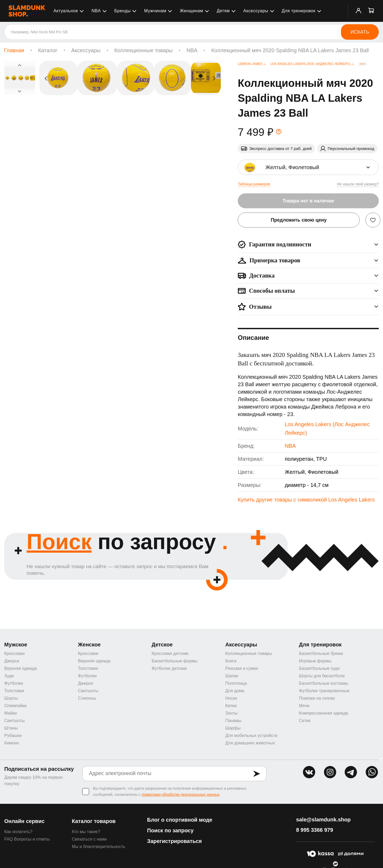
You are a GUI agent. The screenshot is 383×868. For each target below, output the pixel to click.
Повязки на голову (317, 699)
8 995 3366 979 (315, 830)
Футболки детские (169, 669)
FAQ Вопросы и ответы (27, 840)
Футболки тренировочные (324, 691)
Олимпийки (15, 706)
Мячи (304, 706)
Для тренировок (299, 11)
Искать (360, 32)
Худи (9, 676)
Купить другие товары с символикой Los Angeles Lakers (306, 500)
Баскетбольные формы (175, 661)
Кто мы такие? (86, 832)
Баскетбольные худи (319, 669)
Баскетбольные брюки (321, 654)
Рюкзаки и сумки (242, 669)
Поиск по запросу (170, 831)
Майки (11, 714)
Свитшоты (14, 721)
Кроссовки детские (170, 654)
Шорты (11, 699)
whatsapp (372, 773)
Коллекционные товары (144, 50)
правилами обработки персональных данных (180, 795)
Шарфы (233, 729)
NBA (96, 11)
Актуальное (66, 11)
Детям (223, 11)
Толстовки (14, 691)
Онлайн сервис (24, 822)
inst (330, 773)
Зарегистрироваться (174, 842)
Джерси (12, 661)
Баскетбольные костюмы (324, 684)
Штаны (11, 729)
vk (309, 773)
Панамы (233, 721)
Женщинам (191, 11)
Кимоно (12, 743)
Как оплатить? (18, 832)
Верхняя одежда (20, 669)
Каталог (48, 50)
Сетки (305, 721)
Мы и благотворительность (98, 847)
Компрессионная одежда (324, 714)
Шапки (232, 676)
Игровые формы (315, 661)
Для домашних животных (250, 743)
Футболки (14, 684)
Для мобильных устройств (251, 736)
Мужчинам (155, 11)
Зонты (231, 714)
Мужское (16, 645)
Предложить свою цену (299, 220)
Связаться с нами (89, 840)
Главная (14, 50)
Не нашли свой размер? (358, 184)
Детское (162, 645)
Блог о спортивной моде (180, 820)
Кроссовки (14, 654)
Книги (231, 661)
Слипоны (87, 699)
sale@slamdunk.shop (323, 820)
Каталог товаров (94, 822)
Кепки (231, 706)
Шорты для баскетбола (322, 676)
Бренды (123, 11)
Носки (231, 699)
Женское (89, 645)
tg (351, 773)
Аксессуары (256, 11)
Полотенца (236, 684)
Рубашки (13, 736)
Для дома (235, 691)
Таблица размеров (254, 184)
